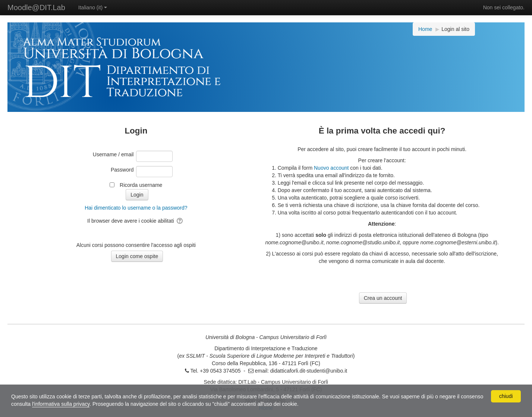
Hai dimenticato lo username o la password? (136, 208)
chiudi (506, 396)
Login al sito (455, 29)
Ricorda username (141, 185)
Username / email (113, 154)
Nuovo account (331, 168)
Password (122, 170)
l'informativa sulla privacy (61, 404)
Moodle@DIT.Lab (36, 7)
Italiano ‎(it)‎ (93, 7)
